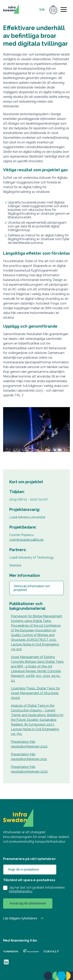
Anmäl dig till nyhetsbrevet (28, 903)
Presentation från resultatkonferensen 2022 (29, 744)
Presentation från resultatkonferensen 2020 (29, 769)
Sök (42, 10)
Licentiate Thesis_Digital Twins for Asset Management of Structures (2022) (35, 693)
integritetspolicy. (21, 891)
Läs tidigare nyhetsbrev (20, 918)
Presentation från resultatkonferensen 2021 (29, 757)
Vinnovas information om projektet (32, 588)
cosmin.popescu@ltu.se (26, 540)
